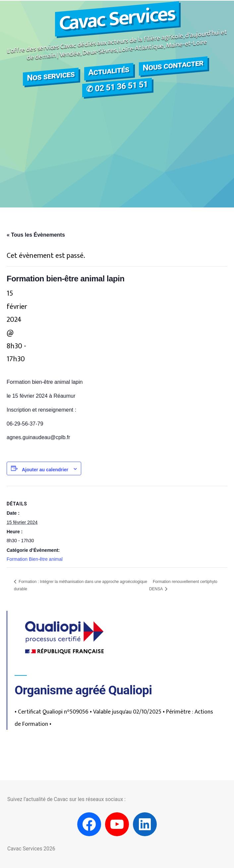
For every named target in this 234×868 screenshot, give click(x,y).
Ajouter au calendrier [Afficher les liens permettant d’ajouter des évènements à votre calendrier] (45, 470)
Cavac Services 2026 (31, 849)
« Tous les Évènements (36, 235)
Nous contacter (173, 65)
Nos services (51, 76)
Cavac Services (117, 19)
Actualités (109, 71)
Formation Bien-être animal (35, 559)
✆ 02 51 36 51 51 (117, 87)
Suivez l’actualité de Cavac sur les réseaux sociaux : (66, 799)
